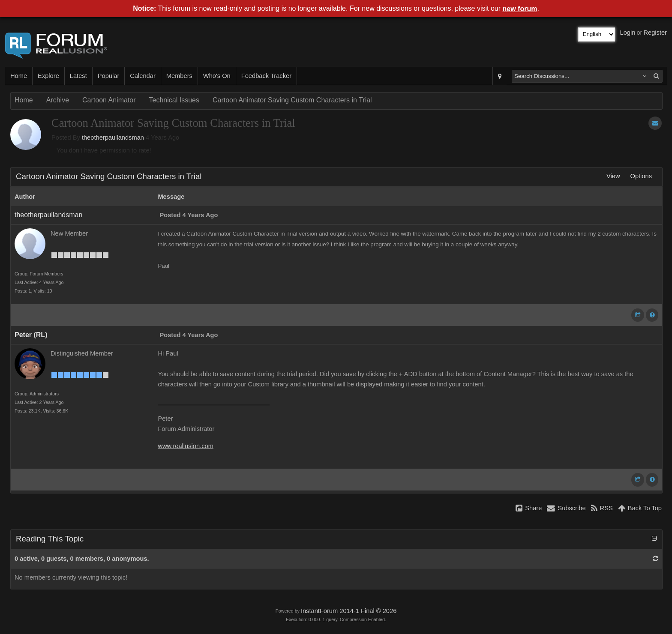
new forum (520, 9)
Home (19, 76)
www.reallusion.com (186, 446)
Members (179, 76)
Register (655, 33)
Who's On (217, 76)
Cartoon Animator (109, 100)
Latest (78, 76)
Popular (109, 76)
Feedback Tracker (266, 76)
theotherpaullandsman (113, 138)
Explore (48, 76)
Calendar (142, 76)
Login (628, 33)
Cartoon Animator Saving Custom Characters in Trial (292, 100)
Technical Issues (174, 100)
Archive (58, 100)
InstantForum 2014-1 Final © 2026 (349, 611)
